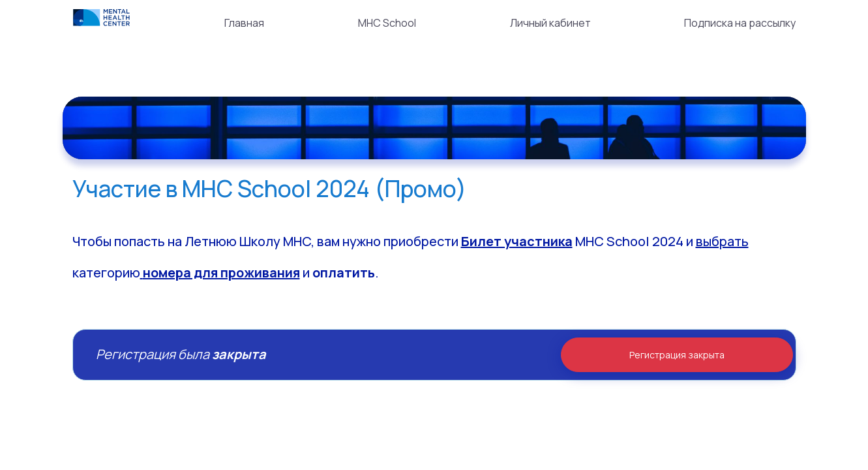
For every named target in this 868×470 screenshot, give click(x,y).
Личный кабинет (550, 23)
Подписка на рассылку (740, 23)
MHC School (387, 23)
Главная (244, 23)
